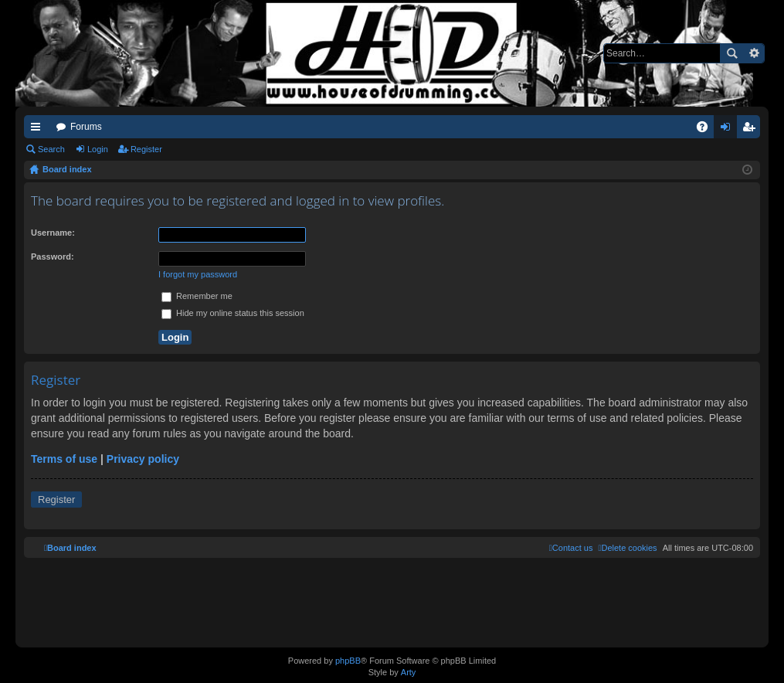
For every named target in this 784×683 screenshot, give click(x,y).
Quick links (39, 130)
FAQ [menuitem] (707, 130)
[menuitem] (627, 548)
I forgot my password (198, 274)
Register (146, 149)
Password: (53, 257)
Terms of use (64, 459)
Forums (86, 127)
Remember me (197, 296)
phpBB (348, 661)
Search (731, 53)
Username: (53, 233)
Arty (409, 672)
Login (98, 149)
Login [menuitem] (729, 130)
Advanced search (753, 53)
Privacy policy (143, 459)
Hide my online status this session (233, 313)
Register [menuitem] (752, 130)
